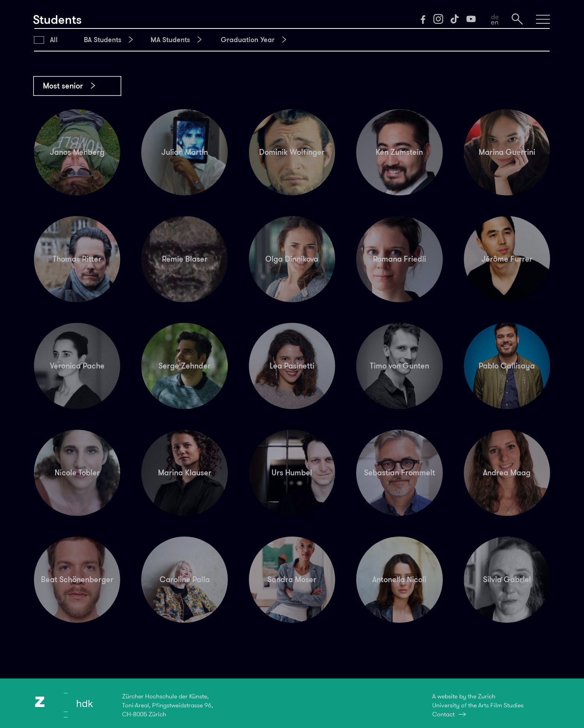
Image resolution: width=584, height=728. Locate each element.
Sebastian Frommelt (399, 473)
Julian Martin (185, 152)
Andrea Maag (507, 473)
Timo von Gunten (399, 366)
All (54, 40)
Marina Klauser (185, 473)
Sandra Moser (292, 579)
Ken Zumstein (399, 152)
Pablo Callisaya (507, 366)
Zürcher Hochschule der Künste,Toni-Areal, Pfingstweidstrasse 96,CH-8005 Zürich (168, 705)
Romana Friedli (399, 259)
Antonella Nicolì (399, 579)
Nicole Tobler (77, 473)
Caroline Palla (185, 579)
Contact (443, 714)
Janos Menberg (77, 152)
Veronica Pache (77, 366)
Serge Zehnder (185, 366)
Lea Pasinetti (292, 366)
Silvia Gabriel (507, 579)
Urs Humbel (292, 473)
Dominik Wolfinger (292, 152)
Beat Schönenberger (77, 579)
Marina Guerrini (507, 152)
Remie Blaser (185, 259)
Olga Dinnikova (292, 259)
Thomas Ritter (77, 259)
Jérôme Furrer (507, 259)
